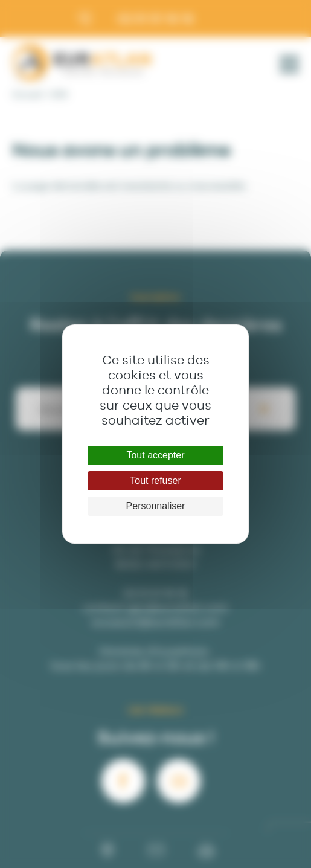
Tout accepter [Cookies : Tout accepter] (155, 455)
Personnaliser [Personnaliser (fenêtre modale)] (156, 506)
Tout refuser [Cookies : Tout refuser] (155, 481)
